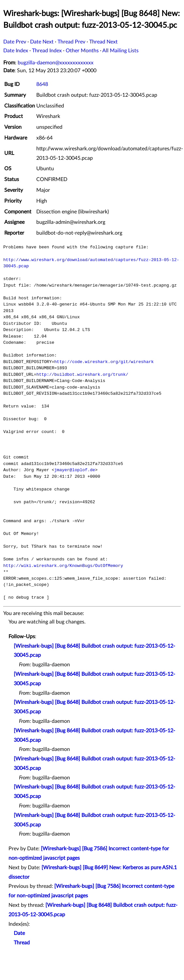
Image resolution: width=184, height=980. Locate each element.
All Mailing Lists (120, 51)
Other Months (82, 51)
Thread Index (47, 51)
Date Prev (15, 42)
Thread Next (103, 42)
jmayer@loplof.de (75, 470)
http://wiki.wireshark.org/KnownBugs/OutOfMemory (63, 566)
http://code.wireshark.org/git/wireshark (104, 362)
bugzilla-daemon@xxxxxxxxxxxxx (56, 63)
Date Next (42, 42)
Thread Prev (71, 42)
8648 (42, 84)
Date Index (16, 51)
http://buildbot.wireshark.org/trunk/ (82, 374)
